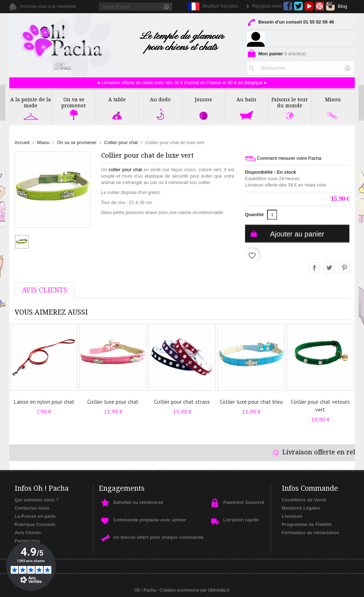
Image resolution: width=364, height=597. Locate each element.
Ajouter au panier (297, 234)
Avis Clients (28, 533)
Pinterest (320, 6)
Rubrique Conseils (35, 524)
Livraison (292, 516)
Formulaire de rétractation (310, 533)
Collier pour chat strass (182, 402)
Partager (315, 268)
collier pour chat (125, 170)
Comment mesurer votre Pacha (283, 159)
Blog (343, 6)
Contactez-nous (32, 508)
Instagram (330, 6)
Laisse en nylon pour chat (44, 402)
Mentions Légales (301, 508)
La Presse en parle (35, 516)
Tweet (329, 268)
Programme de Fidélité (307, 524)
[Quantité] (272, 215)
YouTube (309, 6)
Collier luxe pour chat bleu (251, 402)
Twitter (298, 6)
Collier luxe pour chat (113, 402)
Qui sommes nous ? (37, 500)
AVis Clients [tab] (45, 290)
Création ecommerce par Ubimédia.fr (195, 590)
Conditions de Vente (304, 500)
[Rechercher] (301, 67)
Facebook (288, 6)
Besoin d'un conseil (290, 23)
